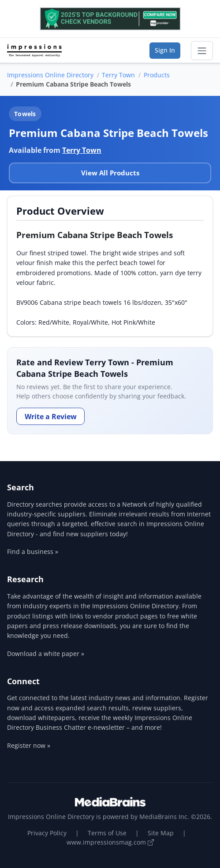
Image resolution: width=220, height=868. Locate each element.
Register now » (29, 745)
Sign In (165, 50)
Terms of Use (107, 833)
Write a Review (51, 417)
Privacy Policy (47, 833)
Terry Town (118, 75)
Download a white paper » (46, 654)
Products (157, 75)
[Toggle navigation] (202, 51)
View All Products (110, 173)
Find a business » (33, 552)
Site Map (161, 833)
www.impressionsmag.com (110, 842)
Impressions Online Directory (50, 75)
